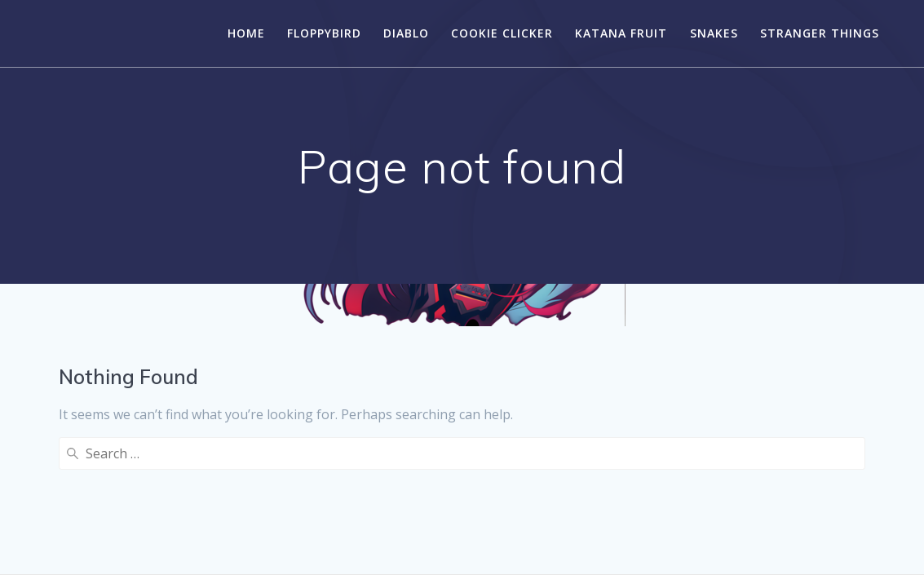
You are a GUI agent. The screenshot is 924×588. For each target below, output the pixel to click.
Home (246, 33)
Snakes (714, 33)
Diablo (406, 33)
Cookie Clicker (502, 33)
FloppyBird (324, 33)
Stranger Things (820, 33)
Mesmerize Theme (586, 546)
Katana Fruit (621, 33)
